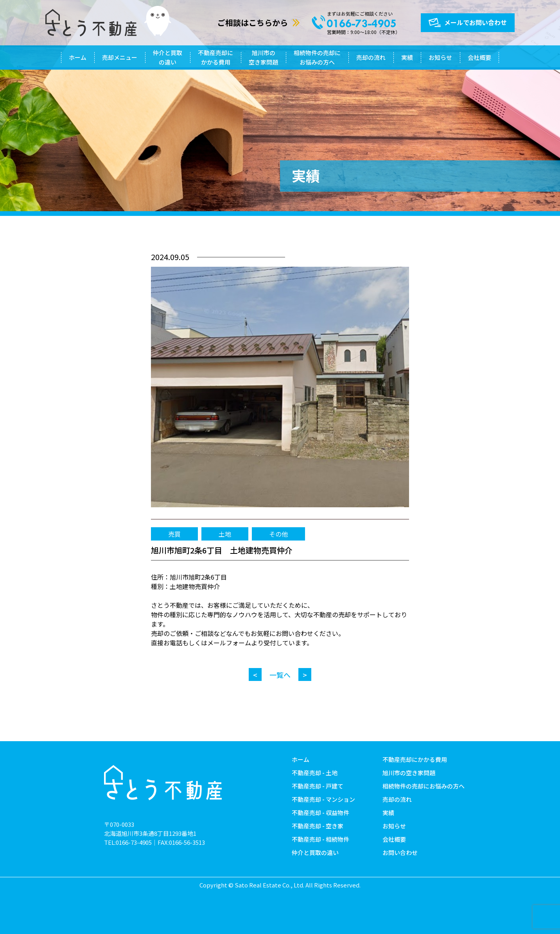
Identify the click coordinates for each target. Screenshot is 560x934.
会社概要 (479, 57)
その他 (278, 534)
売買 (174, 534)
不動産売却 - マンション (323, 799)
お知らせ (440, 57)
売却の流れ (371, 57)
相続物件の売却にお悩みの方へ (317, 57)
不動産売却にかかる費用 (215, 57)
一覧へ (280, 675)
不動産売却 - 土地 (315, 773)
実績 (407, 57)
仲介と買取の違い (168, 57)
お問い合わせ (400, 852)
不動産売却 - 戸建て (318, 786)
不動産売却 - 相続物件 (320, 839)
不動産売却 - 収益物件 (320, 813)
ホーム (78, 57)
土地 (225, 534)
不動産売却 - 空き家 (318, 826)
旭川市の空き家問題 (263, 57)
